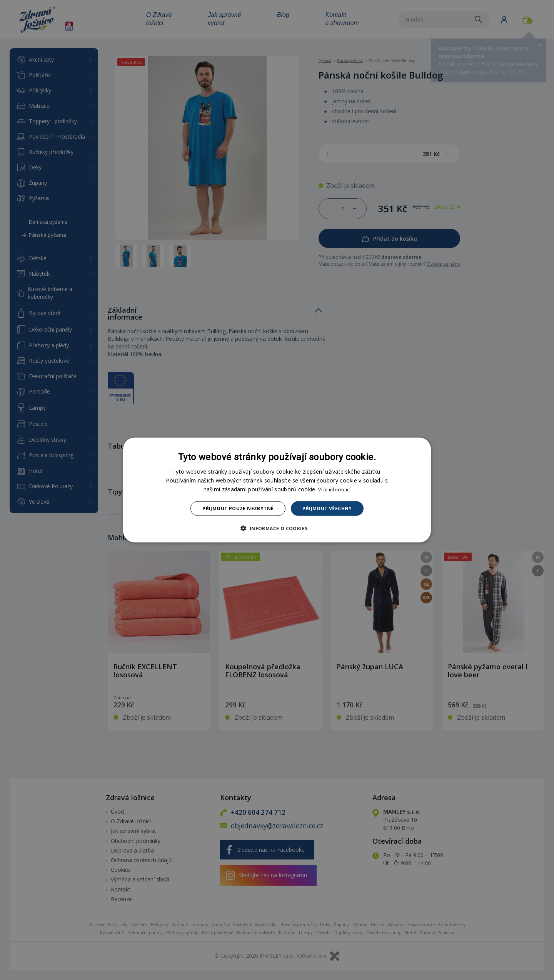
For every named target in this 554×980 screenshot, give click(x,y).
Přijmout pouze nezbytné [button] (238, 508)
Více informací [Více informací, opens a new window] (334, 489)
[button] (277, 528)
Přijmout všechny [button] (327, 508)
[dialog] (277, 490)
